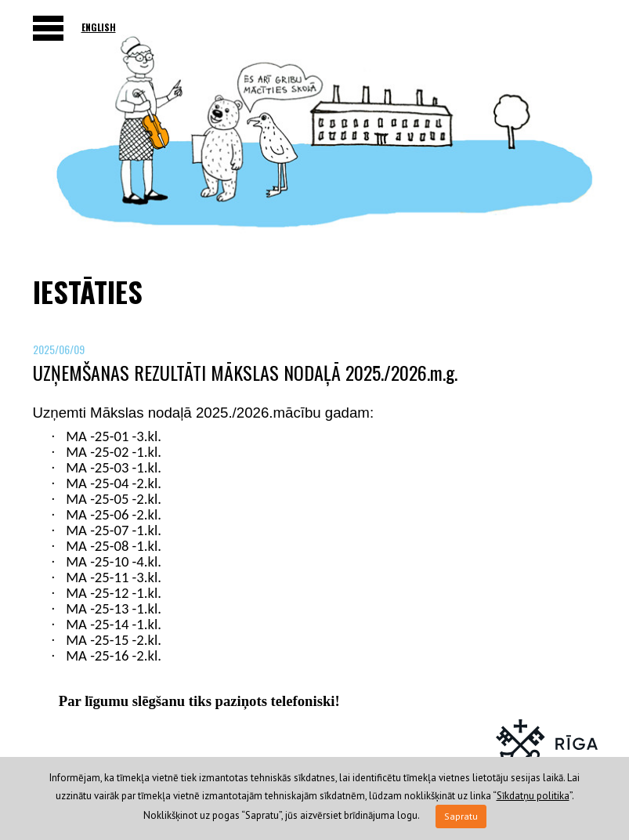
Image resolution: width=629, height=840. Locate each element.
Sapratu (461, 816)
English (99, 27)
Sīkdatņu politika (533, 796)
